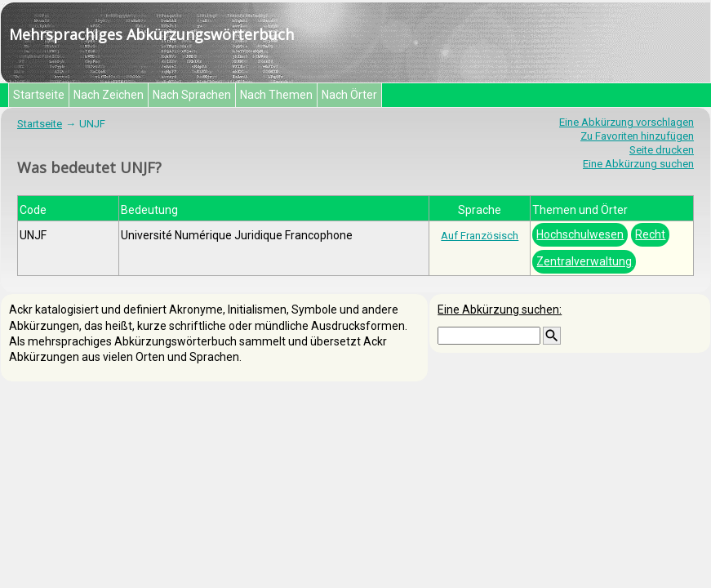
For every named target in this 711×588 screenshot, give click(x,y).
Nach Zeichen (109, 95)
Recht (650, 234)
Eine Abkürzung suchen (638, 164)
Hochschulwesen (580, 234)
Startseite (39, 95)
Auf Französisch (480, 236)
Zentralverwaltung (584, 261)
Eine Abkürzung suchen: (500, 310)
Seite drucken (662, 150)
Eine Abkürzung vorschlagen (627, 122)
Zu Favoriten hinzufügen (637, 136)
